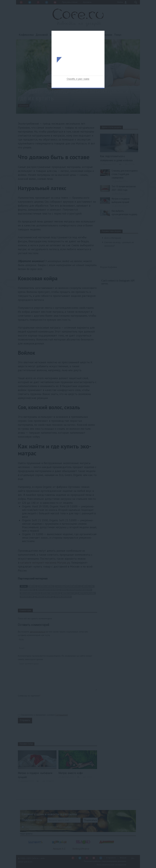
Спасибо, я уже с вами (78, 79)
